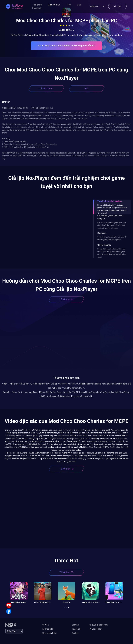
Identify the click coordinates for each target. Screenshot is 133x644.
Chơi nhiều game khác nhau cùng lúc (110, 217)
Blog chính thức (49, 633)
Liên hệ (75, 625)
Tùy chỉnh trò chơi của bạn (110, 201)
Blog (79, 5)
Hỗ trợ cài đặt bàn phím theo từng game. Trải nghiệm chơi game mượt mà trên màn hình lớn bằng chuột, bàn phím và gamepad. (112, 209)
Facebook (37, 8)
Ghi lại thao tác (104, 245)
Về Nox (45, 625)
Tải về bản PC (46, 88)
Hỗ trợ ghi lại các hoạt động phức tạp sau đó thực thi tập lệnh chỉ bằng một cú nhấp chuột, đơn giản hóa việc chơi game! (112, 253)
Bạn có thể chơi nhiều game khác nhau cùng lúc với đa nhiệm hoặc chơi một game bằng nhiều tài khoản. (112, 225)
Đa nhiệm (102, 233)
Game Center (54, 5)
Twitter (75, 633)
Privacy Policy (96, 629)
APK (87, 88)
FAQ (69, 5)
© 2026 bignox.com (99, 625)
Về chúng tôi (48, 629)
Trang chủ (37, 5)
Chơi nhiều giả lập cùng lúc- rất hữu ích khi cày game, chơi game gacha (112, 238)
